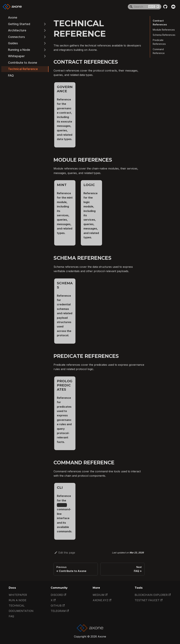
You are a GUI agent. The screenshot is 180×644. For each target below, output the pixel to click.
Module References (164, 30)
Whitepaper (18, 595)
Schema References (164, 35)
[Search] (145, 7)
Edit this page (65, 553)
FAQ (11, 616)
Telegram (60, 611)
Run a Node (18, 600)
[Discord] (173, 7)
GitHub (58, 606)
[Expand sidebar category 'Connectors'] (45, 37)
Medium (100, 595)
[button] (25, 24)
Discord (58, 595)
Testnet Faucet (149, 600)
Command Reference (159, 51)
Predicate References (159, 42)
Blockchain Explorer (153, 595)
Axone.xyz (102, 600)
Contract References (159, 23)
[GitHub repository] (165, 7)
